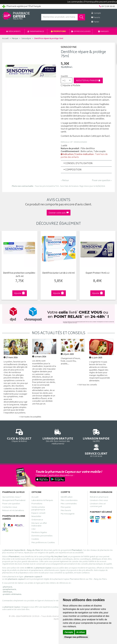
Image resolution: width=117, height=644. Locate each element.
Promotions (58, 32)
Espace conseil (38, 504)
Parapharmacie (36, 32)
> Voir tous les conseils (87, 385)
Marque (15, 39)
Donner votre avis (59, 213)
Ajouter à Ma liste (70, 86)
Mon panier (66, 498)
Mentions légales (39, 524)
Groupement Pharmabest (14, 492)
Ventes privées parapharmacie (38, 500)
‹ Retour (65, 181)
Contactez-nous (10, 498)
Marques (104, 32)
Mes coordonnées (69, 492)
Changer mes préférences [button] (76, 637)
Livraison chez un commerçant (98, 496)
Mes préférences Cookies (43, 534)
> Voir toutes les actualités (30, 417)
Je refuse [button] (81, 632)
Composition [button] (72, 170)
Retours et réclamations (13, 502)
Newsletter (36, 508)
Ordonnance (37, 511)
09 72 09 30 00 (102, 435)
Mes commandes (69, 495)
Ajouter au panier (88, 81)
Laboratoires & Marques (42, 492)
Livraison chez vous (99, 492)
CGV (33, 520)
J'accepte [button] (69, 632)
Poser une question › (102, 181)
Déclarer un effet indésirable (39, 516)
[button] (67, 80)
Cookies (35, 530)
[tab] (86, 163)
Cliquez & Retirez (15, 435)
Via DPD (73, 437)
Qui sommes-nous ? (12, 488)
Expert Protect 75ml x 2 (97, 273)
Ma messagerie (68, 505)
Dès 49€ (44, 438)
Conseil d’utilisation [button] (78, 164)
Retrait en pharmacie (99, 488)
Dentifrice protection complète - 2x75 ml (20, 275)
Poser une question (11, 495)
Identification (67, 488)
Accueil (5, 39)
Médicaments (13, 32)
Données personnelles (42, 527)
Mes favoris (66, 502)
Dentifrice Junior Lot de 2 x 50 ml (58, 273)
